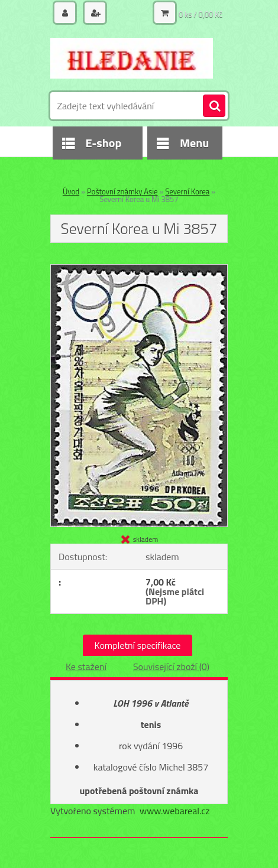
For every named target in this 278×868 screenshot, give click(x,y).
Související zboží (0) (171, 667)
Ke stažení (86, 667)
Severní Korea (187, 191)
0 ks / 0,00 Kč (201, 14)
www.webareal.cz (175, 811)
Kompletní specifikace (138, 645)
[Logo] (132, 58)
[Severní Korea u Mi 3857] (139, 269)
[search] (214, 106)
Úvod (71, 191)
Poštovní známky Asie (122, 191)
